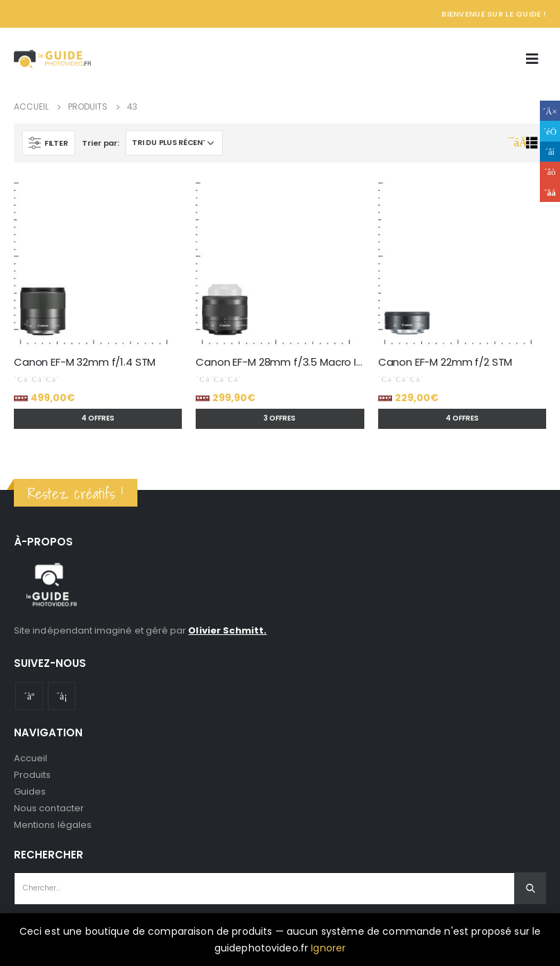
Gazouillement (550, 131)
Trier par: (100, 143)
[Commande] (174, 143)
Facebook (550, 111)
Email (550, 192)
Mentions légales (53, 825)
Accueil (31, 758)
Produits (33, 775)
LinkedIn (550, 152)
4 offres (98, 418)
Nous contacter (49, 808)
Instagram (62, 696)
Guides (30, 791)
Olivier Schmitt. (227, 630)
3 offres (280, 418)
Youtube (29, 696)
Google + (550, 172)
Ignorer (328, 948)
